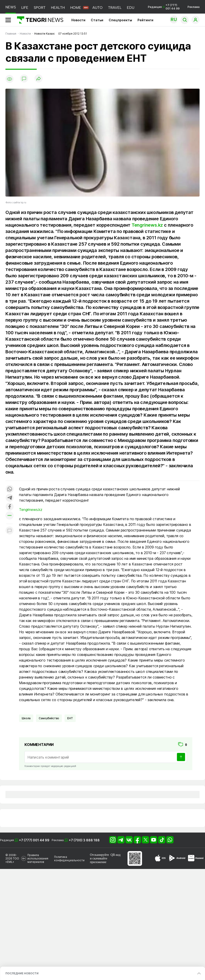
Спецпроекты (120, 20)
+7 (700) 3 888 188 (84, 840)
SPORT (40, 8)
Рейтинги (145, 20)
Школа (26, 718)
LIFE (25, 8)
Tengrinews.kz (147, 225)
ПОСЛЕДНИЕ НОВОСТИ (22, 973)
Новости (78, 20)
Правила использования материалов (38, 858)
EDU (131, 8)
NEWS (11, 7)
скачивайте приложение (99, 860)
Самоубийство (49, 718)
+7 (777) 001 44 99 (34, 840)
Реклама (194, 7)
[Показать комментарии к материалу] (10, 531)
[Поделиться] (39, 79)
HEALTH (58, 8)
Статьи (97, 20)
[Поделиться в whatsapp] (10, 489)
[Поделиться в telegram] (10, 498)
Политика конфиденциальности (69, 859)
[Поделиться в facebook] (10, 507)
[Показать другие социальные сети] (10, 516)
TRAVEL (115, 8)
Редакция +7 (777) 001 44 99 (164, 7)
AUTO (98, 8)
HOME (76, 8)
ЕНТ (70, 718)
